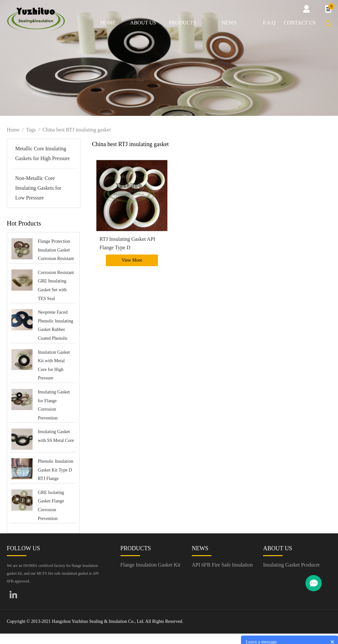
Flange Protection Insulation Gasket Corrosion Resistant (56, 250)
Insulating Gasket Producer (291, 565)
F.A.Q (269, 23)
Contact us (300, 23)
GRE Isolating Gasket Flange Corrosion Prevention (51, 506)
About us (143, 23)
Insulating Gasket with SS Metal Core (56, 436)
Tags (31, 130)
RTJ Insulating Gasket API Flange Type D (127, 243)
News (229, 23)
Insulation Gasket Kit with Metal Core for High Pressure (54, 365)
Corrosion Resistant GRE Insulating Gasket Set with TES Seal (56, 286)
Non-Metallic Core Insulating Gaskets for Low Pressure (38, 188)
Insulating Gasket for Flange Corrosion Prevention (54, 405)
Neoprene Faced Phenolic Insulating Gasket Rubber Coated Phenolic (56, 325)
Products (183, 23)
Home (108, 23)
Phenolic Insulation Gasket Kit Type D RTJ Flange (56, 470)
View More (132, 260)
